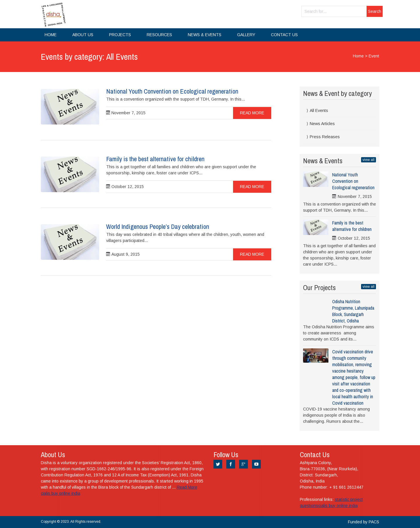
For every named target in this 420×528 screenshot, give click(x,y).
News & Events (205, 35)
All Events (319, 110)
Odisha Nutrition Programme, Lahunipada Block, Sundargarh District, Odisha (353, 311)
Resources (159, 35)
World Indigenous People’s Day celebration (158, 227)
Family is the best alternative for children (155, 159)
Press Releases (325, 137)
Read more (252, 113)
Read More (187, 487)
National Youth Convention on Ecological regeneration (172, 91)
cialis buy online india (61, 493)
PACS (374, 522)
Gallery (246, 35)
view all (369, 160)
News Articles (322, 124)
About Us (83, 35)
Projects (120, 35)
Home (51, 35)
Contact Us (284, 35)
